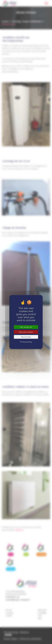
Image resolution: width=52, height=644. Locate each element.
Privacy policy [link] (26, 342)
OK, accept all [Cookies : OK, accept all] (26, 327)
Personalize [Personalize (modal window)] (26, 337)
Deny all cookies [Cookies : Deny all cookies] (26, 332)
